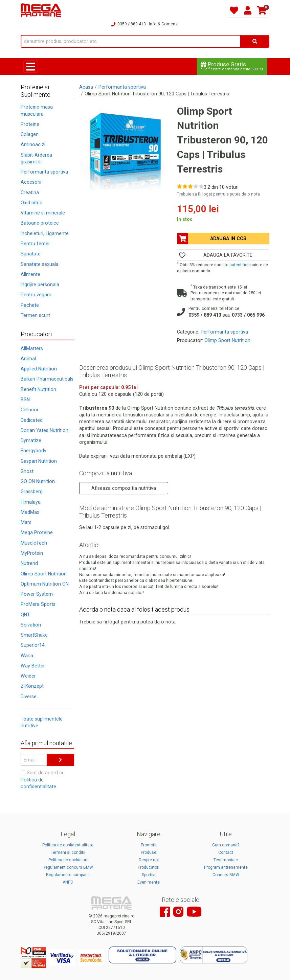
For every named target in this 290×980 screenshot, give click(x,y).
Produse (149, 852)
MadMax (30, 512)
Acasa (86, 87)
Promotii (149, 845)
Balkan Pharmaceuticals (47, 379)
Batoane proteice (40, 223)
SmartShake (34, 635)
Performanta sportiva (44, 172)
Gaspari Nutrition (39, 461)
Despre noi (149, 860)
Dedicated (32, 420)
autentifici (239, 265)
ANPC (68, 882)
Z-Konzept (32, 686)
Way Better (33, 666)
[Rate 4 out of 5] (196, 186)
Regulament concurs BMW (68, 867)
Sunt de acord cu (43, 780)
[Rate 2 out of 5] (185, 186)
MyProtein (32, 553)
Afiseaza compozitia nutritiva (124, 488)
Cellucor (30, 410)
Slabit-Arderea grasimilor (36, 158)
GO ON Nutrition (38, 481)
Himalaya (31, 502)
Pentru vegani (36, 295)
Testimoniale (226, 860)
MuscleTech (34, 543)
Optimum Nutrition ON (45, 584)
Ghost (27, 471)
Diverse (29, 697)
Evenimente (149, 882)
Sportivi (149, 875)
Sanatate (31, 254)
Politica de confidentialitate (68, 845)
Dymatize (31, 440)
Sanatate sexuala (40, 264)
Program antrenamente (226, 867)
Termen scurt (35, 315)
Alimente (30, 274)
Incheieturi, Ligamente (45, 233)
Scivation (31, 625)
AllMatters (32, 348)
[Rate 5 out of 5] (201, 186)
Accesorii (31, 182)
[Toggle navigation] (31, 66)
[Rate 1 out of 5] (180, 186)
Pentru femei (35, 244)
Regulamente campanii (68, 875)
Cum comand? (226, 845)
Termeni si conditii (68, 852)
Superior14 (33, 645)
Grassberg (32, 492)
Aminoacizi (33, 144)
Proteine (30, 124)
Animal (28, 359)
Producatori (149, 867)
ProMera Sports (38, 604)
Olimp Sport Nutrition (44, 574)
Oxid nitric (31, 203)
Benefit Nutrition (38, 389)
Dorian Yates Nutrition (44, 430)
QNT (25, 615)
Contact (226, 852)
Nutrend (29, 563)
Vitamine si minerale (43, 213)
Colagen (30, 134)
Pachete (30, 305)
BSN (25, 400)
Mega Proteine (37, 532)
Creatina (30, 192)
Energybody (34, 451)
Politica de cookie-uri (68, 860)
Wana (27, 656)
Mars (26, 522)
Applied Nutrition (39, 369)
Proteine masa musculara (37, 110)
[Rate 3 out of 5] (190, 186)
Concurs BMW (226, 875)
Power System (37, 594)
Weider (28, 676)
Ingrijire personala (40, 284)
